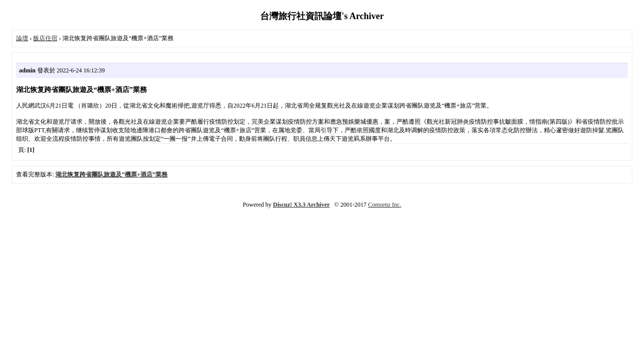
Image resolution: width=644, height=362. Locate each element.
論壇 (22, 38)
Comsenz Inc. (384, 205)
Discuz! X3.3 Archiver (302, 205)
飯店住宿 (45, 38)
